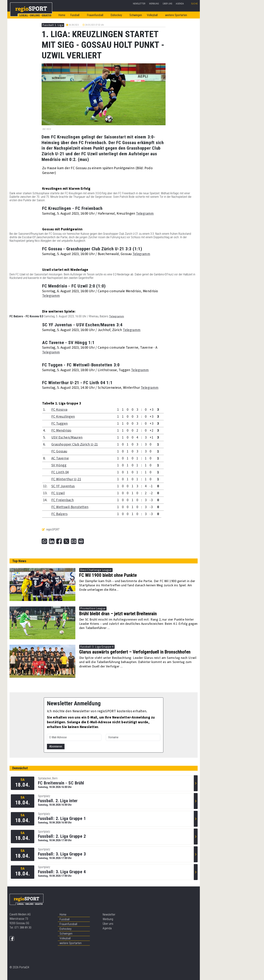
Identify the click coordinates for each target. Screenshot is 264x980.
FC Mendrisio (61, 431)
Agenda (180, 4)
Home (62, 15)
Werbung (154, 4)
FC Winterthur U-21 (66, 479)
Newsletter (139, 4)
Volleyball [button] (152, 15)
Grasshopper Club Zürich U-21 (75, 444)
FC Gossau (59, 451)
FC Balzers (59, 514)
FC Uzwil (58, 493)
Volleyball (65, 938)
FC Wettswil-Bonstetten (70, 507)
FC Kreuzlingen (63, 417)
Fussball (65, 919)
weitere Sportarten (71, 943)
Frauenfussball (68, 924)
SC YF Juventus (63, 486)
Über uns (167, 4)
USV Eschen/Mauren (67, 438)
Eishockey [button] (116, 15)
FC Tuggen (59, 424)
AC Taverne (60, 458)
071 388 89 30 (23, 928)
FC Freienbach (63, 500)
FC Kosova (59, 410)
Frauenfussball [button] (95, 15)
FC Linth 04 (60, 472)
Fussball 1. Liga (53, 25)
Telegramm (145, 214)
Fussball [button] (75, 15)
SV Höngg (59, 465)
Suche (194, 4)
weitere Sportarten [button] (176, 15)
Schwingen (136, 15)
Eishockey (66, 929)
